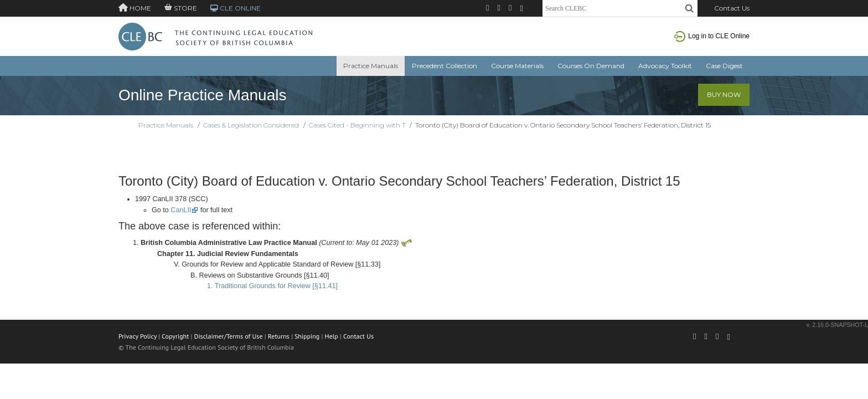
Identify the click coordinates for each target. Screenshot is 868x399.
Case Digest (724, 66)
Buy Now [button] (724, 94)
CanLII (181, 210)
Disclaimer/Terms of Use (229, 336)
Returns (279, 336)
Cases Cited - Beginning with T (357, 125)
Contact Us (732, 8)
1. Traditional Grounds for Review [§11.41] (272, 286)
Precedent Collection (445, 66)
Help (332, 336)
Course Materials (517, 66)
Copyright (175, 336)
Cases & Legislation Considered (251, 125)
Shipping (307, 336)
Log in (712, 36)
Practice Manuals (371, 66)
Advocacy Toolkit (665, 66)
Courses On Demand (591, 66)
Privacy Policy (138, 336)
